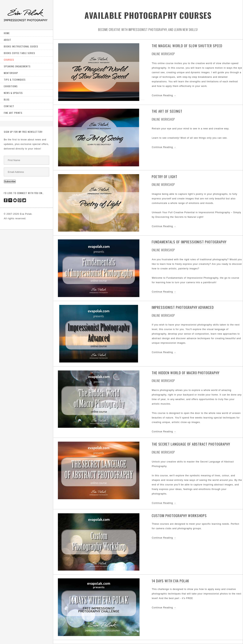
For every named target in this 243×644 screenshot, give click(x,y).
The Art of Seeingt (167, 111)
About (7, 40)
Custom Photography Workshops (179, 515)
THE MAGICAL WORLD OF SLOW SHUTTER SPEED (187, 46)
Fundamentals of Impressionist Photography (189, 242)
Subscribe (10, 181)
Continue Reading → (164, 95)
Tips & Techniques (15, 80)
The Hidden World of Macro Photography (186, 373)
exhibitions (11, 86)
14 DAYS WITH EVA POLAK (170, 581)
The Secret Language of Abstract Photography (191, 444)
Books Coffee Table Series (19, 53)
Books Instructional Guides (21, 46)
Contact (9, 106)
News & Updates (13, 93)
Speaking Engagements (17, 66)
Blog (7, 99)
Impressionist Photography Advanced (183, 307)
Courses (9, 60)
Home (7, 33)
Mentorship (11, 73)
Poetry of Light (164, 177)
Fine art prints (13, 113)
